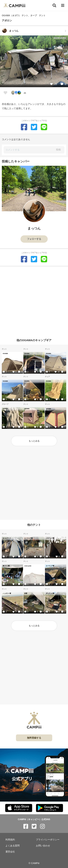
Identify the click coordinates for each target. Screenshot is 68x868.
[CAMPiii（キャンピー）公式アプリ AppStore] (19, 808)
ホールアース (7, 538)
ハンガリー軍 (7, 593)
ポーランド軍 (50, 593)
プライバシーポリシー (48, 840)
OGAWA (5, 353)
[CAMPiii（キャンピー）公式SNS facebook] (26, 826)
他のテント (34, 525)
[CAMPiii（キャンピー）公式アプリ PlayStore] (50, 808)
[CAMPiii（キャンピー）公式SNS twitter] (34, 826)
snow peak (28, 566)
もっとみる (34, 441)
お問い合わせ (43, 846)
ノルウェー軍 (50, 538)
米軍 (26, 593)
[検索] (54, 5)
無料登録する (34, 738)
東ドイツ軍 (6, 566)
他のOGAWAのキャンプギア (34, 340)
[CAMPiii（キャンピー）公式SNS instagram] (42, 826)
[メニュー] (63, 6)
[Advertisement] (34, 301)
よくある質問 (13, 846)
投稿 (58, 150)
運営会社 (10, 852)
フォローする (34, 239)
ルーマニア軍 (28, 538)
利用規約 (10, 840)
